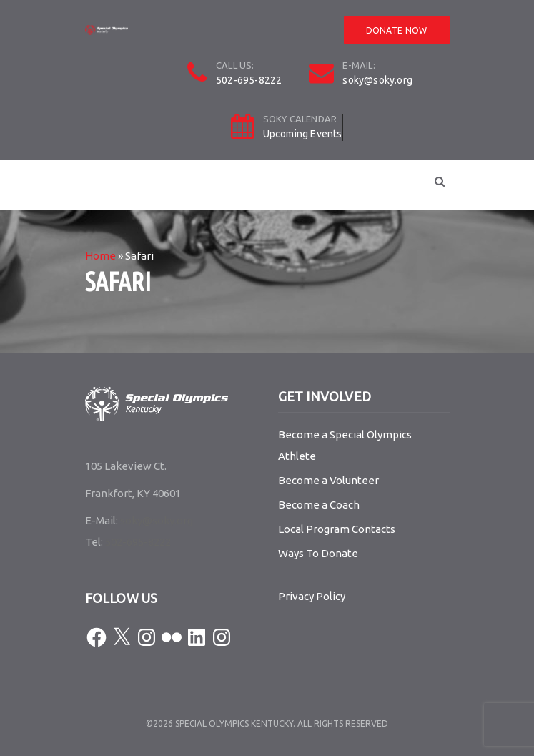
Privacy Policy (312, 596)
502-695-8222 (249, 80)
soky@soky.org (377, 80)
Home (100, 256)
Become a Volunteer (328, 480)
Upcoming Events (303, 134)
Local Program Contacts (337, 529)
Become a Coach (319, 505)
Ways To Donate (318, 553)
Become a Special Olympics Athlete (345, 445)
